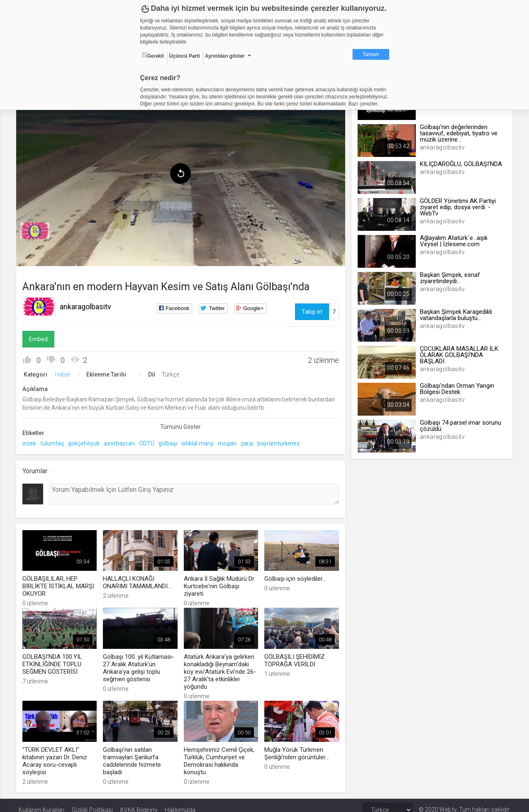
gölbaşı (170, 442)
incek (32, 442)
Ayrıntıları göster (225, 56)
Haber (65, 373)
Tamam (371, 54)
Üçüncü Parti (185, 56)
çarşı (249, 442)
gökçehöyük (86, 442)
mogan (230, 442)
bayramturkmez (281, 442)
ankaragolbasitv (88, 305)
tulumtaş (55, 442)
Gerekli (153, 56)
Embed (41, 338)
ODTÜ (149, 442)
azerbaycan (122, 442)
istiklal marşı (200, 442)
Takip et (311, 310)
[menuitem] (37, 229)
